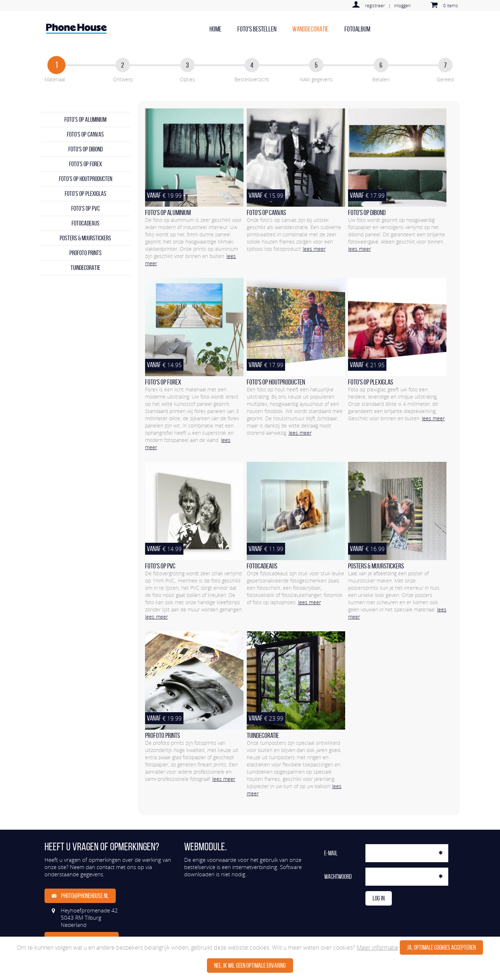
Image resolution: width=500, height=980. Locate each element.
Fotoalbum (357, 29)
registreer (375, 5)
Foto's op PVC (86, 209)
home (215, 29)
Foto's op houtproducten (86, 179)
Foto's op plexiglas (86, 194)
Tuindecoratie (85, 268)
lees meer (314, 249)
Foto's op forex (86, 164)
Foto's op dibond (86, 149)
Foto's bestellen (257, 29)
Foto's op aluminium (85, 120)
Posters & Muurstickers (85, 238)
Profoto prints (86, 253)
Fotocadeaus (86, 223)
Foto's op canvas (85, 134)
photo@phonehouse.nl (80, 896)
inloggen (402, 5)
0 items (451, 5)
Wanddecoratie (310, 29)
